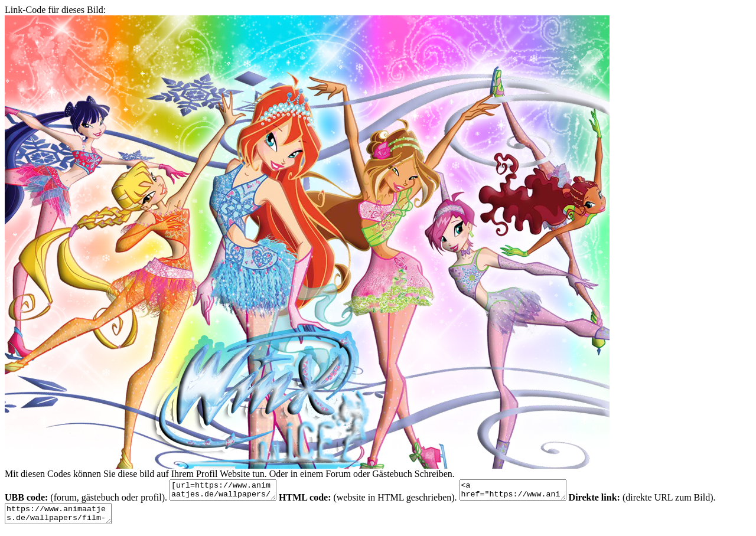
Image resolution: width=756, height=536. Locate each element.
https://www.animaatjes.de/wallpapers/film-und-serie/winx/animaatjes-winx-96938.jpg (64, 519)
